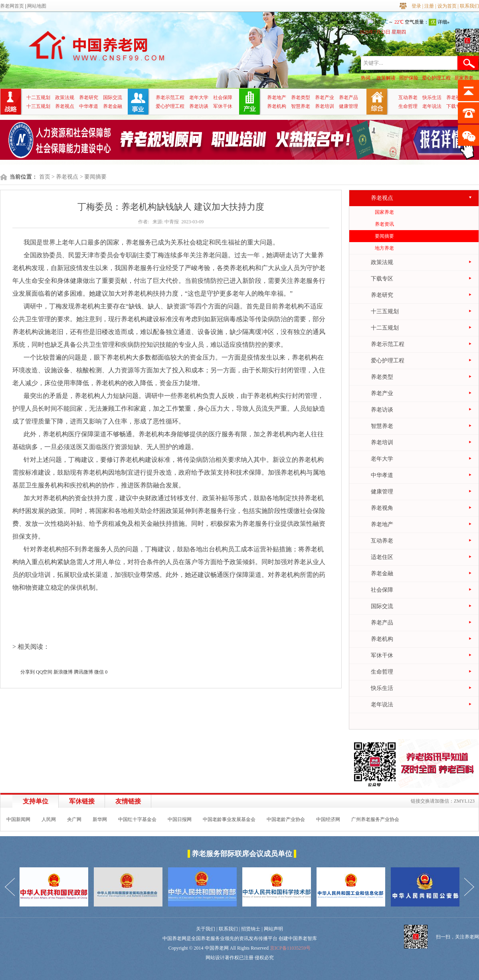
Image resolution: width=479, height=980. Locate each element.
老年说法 (432, 106)
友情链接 (128, 801)
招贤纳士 (251, 929)
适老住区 (382, 557)
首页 (45, 177)
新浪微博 (63, 672)
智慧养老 (301, 106)
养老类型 (301, 97)
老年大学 (199, 97)
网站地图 (37, 6)
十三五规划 (38, 106)
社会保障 (223, 97)
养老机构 (277, 106)
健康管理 (348, 106)
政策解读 (386, 78)
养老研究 (89, 97)
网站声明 (273, 929)
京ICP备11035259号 (290, 948)
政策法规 (65, 97)
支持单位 (36, 801)
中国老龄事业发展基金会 (229, 819)
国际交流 (113, 97)
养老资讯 (384, 224)
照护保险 (409, 78)
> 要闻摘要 (93, 177)
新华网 (100, 819)
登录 (416, 6)
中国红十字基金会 (137, 819)
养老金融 (113, 106)
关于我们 (206, 929)
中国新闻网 (18, 819)
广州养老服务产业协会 (375, 819)
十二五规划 (38, 97)
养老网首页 (12, 6)
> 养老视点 (65, 177)
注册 (429, 6)
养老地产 (277, 97)
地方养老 (384, 248)
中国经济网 (328, 819)
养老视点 (65, 106)
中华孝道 (89, 106)
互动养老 (408, 97)
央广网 (74, 819)
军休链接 (82, 801)
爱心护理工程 (436, 78)
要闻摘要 (384, 236)
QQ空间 (44, 672)
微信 (99, 672)
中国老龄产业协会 (286, 819)
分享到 (28, 672)
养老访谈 (199, 106)
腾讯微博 (83, 672)
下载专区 (456, 106)
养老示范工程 (170, 97)
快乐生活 (432, 97)
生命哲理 (408, 106)
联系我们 (469, 6)
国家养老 (384, 212)
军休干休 (223, 106)
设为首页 (447, 6)
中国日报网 (180, 819)
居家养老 (464, 78)
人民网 (49, 819)
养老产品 (348, 97)
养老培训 (325, 106)
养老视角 (456, 97)
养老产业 (325, 97)
